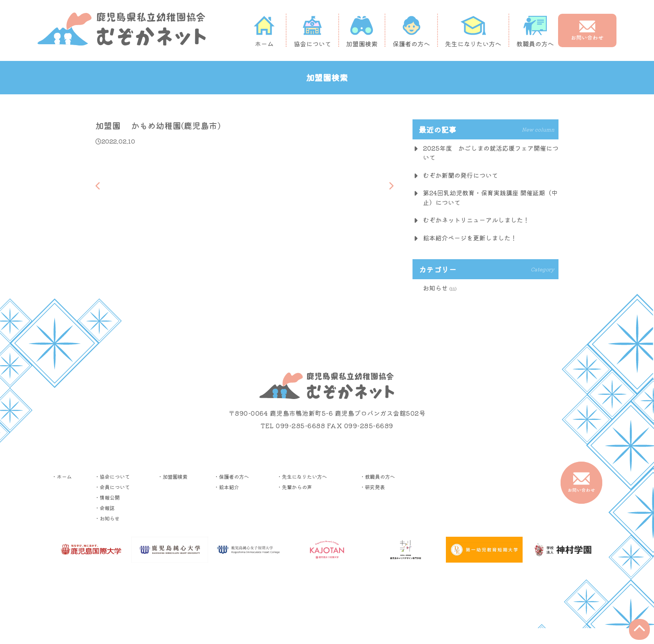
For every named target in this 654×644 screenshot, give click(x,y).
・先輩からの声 (294, 487)
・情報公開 (107, 497)
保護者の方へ (411, 31)
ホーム (264, 31)
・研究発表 (372, 487)
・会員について (112, 487)
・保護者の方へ (231, 476)
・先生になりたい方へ (302, 476)
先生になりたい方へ (473, 31)
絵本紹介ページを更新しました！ (470, 238)
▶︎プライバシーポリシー (327, 592)
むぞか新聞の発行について (460, 175)
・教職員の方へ (377, 476)
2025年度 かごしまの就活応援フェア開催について (491, 153)
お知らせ (435, 288)
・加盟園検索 (173, 476)
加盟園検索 (362, 31)
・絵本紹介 (226, 487)
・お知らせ (107, 518)
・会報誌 (105, 508)
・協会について (112, 476)
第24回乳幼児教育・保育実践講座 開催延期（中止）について (490, 197)
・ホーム (62, 476)
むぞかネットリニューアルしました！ (476, 220)
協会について (312, 31)
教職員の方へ (535, 31)
